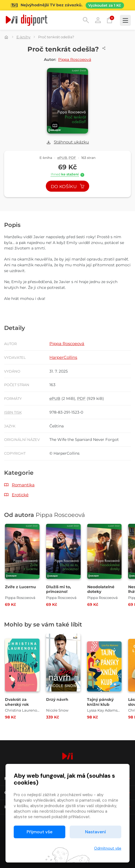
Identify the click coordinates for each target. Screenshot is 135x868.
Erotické (20, 495)
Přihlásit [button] (98, 20)
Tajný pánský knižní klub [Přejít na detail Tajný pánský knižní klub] (100, 702)
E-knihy (23, 37)
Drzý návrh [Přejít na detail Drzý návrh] (57, 699)
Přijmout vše (40, 832)
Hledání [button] (86, 20)
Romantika (23, 485)
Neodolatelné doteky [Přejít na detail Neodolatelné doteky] (101, 589)
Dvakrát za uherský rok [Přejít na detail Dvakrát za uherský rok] (17, 702)
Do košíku (67, 187)
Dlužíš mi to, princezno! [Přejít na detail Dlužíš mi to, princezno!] (59, 589)
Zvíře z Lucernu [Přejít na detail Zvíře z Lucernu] (20, 587)
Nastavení (95, 832)
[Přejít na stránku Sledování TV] (67, 5)
